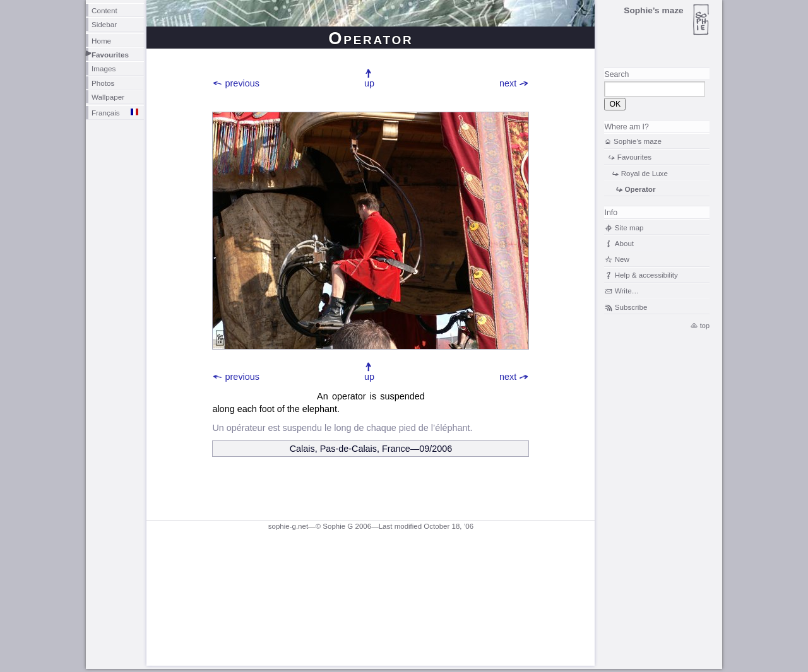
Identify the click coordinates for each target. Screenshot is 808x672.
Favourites (110, 55)
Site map (629, 227)
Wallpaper (108, 97)
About (624, 243)
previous (242, 83)
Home (101, 41)
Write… (627, 291)
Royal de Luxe (645, 173)
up (369, 83)
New (622, 259)
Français (106, 113)
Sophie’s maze (638, 141)
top (705, 326)
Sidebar (104, 24)
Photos (103, 83)
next (508, 83)
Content (104, 10)
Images (104, 68)
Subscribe (631, 307)
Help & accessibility (646, 275)
